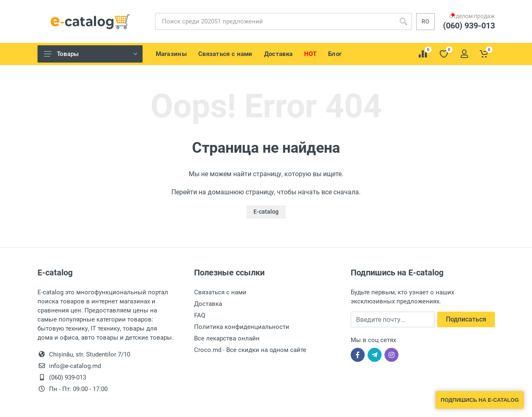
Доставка (208, 304)
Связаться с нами (220, 292)
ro (425, 21)
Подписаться (466, 319)
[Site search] (275, 21)
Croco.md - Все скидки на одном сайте (250, 350)
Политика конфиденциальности (242, 327)
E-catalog (266, 212)
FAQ (200, 315)
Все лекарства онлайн (227, 338)
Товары (91, 54)
